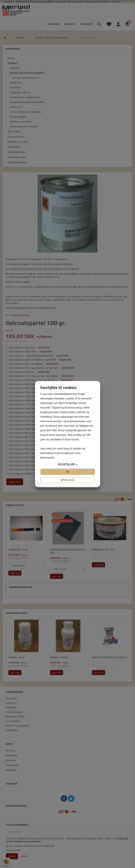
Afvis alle (67, 480)
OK (67, 472)
